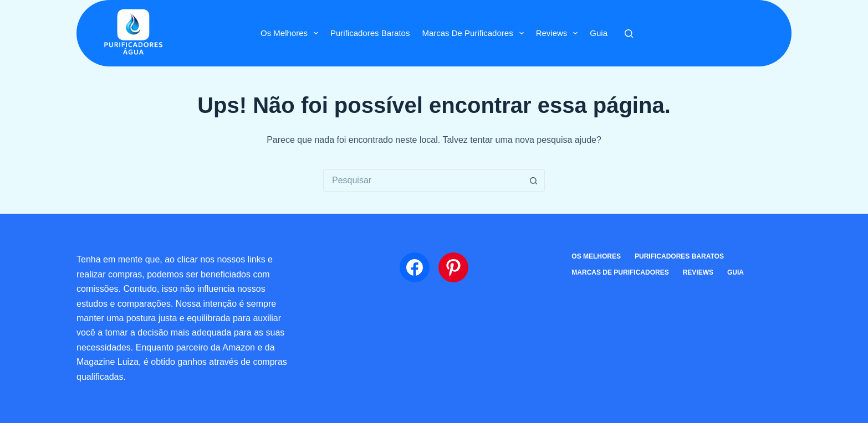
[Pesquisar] (629, 33)
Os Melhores (292, 33)
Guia (599, 33)
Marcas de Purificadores (475, 33)
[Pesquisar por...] (423, 180)
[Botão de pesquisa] (534, 180)
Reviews (559, 33)
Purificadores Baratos (370, 33)
